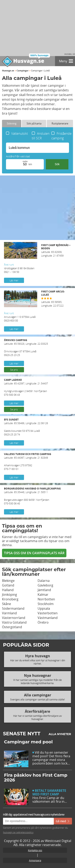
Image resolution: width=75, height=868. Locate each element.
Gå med (63, 821)
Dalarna (44, 581)
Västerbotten (48, 613)
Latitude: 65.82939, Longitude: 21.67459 (56, 250)
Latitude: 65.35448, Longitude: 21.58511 (37, 490)
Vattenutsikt (19, 134)
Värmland (9, 613)
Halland (8, 590)
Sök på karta (34, 123)
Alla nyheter (60, 734)
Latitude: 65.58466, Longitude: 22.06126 (37, 421)
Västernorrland (14, 618)
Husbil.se (70, 54)
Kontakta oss (35, 850)
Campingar (23, 70)
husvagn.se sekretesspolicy (18, 832)
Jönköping (9, 595)
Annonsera (35, 860)
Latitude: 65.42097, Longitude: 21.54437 (37, 382)
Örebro (43, 622)
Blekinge (8, 581)
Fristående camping (61, 136)
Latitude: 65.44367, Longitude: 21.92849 (37, 456)
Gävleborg (45, 585)
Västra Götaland (14, 622)
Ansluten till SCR (41, 136)
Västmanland (48, 618)
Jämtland (44, 590)
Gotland (8, 585)
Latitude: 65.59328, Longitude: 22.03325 (37, 342)
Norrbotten (46, 599)
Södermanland (13, 608)
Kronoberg (10, 599)
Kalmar (43, 595)
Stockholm (46, 604)
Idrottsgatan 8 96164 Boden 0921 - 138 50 (19, 268)
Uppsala (44, 608)
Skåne (6, 604)
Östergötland (12, 627)
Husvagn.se (8, 70)
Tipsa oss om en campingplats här (34, 553)
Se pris (14, 370)
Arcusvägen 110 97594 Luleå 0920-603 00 (20, 317)
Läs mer (14, 280)
